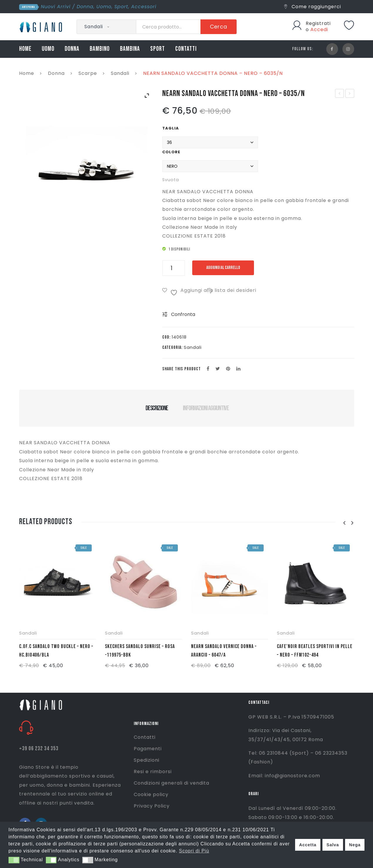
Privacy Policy (152, 806)
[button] (14, 860)
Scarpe (88, 73)
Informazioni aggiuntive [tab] (206, 408)
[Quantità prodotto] (174, 268)
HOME (25, 49)
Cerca (219, 27)
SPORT (158, 49)
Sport (121, 7)
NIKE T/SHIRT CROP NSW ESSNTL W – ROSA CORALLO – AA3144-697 (340, 94)
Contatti (145, 737)
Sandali (120, 73)
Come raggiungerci (313, 7)
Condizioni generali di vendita (172, 783)
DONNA (72, 49)
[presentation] (344, 523)
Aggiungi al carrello (223, 268)
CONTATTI (186, 49)
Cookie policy (151, 794)
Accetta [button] (308, 845)
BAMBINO (100, 49)
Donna (85, 7)
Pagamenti (148, 749)
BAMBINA (130, 49)
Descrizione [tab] (157, 408)
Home (27, 73)
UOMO (48, 49)
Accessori (144, 7)
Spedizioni (147, 760)
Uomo (104, 7)
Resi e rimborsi (153, 772)
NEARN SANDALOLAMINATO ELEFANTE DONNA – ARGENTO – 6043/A (350, 94)
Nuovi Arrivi (56, 7)
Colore (171, 152)
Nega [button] (355, 845)
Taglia (171, 128)
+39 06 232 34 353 (39, 749)
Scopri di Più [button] (194, 851)
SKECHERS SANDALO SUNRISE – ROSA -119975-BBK (140, 651)
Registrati (318, 23)
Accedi (319, 30)
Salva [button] (333, 845)
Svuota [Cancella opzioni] (171, 180)
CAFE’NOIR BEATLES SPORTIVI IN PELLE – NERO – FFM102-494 (315, 651)
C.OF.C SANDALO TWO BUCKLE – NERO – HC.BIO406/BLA (56, 651)
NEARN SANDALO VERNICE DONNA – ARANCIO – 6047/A (224, 651)
